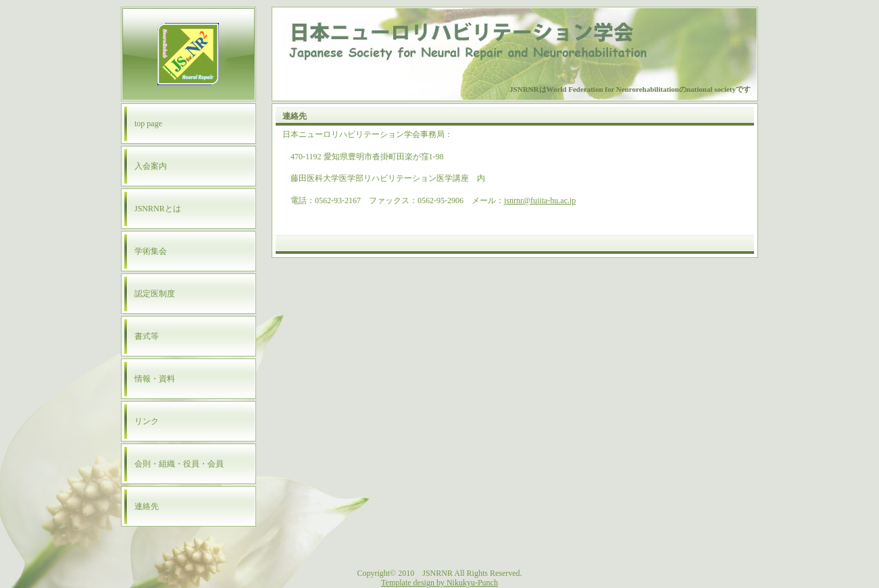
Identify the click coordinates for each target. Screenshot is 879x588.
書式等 (147, 336)
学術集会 (151, 251)
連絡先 (147, 506)
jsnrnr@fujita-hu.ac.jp (540, 201)
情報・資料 (155, 379)
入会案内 (151, 166)
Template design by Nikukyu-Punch (439, 583)
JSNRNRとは (158, 209)
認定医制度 (155, 294)
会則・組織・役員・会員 (179, 464)
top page (148, 124)
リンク (147, 421)
